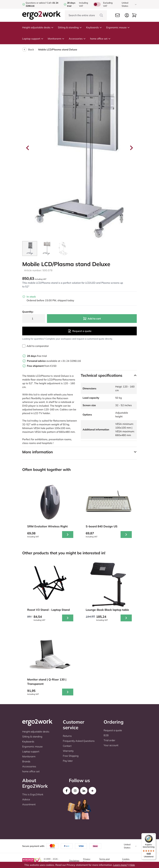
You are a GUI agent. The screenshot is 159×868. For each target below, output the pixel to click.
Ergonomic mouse (118, 27)
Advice (26, 799)
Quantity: (28, 312)
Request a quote (80, 331)
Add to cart (92, 319)
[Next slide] (131, 148)
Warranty (68, 751)
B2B (106, 735)
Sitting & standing (70, 27)
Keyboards (94, 27)
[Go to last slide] (28, 148)
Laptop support (33, 39)
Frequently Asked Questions (79, 741)
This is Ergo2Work (33, 794)
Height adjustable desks (38, 27)
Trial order (109, 740)
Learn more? (120, 865)
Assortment (29, 804)
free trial (37, 356)
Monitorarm (56, 39)
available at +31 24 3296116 (54, 361)
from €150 (42, 366)
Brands (26, 761)
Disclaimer (74, 861)
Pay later (68, 761)
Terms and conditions (104, 861)
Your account (111, 745)
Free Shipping (71, 756)
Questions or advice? (36, 3)
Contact (67, 746)
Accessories (77, 39)
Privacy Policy (87, 861)
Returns (67, 736)
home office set (100, 39)
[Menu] (154, 835)
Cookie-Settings (126, 861)
